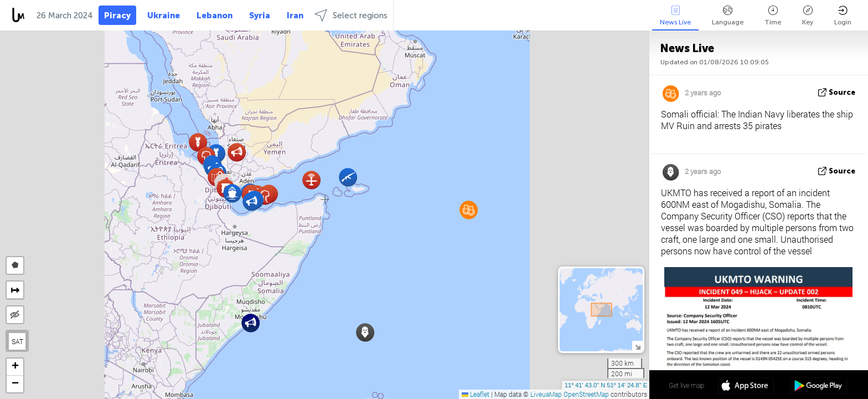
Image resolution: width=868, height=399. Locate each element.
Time (773, 16)
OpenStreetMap (586, 394)
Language (728, 16)
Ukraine (164, 16)
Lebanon (215, 16)
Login (843, 16)
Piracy (117, 16)
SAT (17, 341)
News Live (675, 16)
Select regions (351, 15)
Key (808, 16)
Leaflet (476, 394)
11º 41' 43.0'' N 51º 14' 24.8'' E (606, 385)
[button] (252, 201)
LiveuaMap (546, 394)
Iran (295, 16)
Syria (260, 16)
